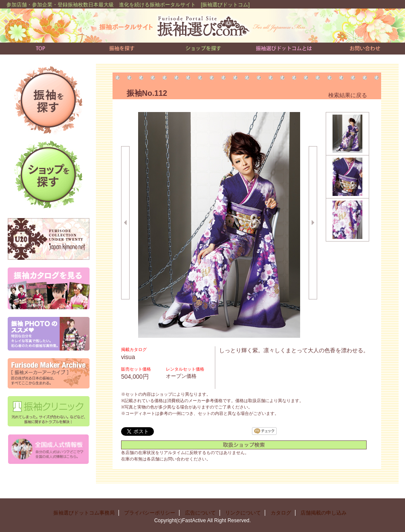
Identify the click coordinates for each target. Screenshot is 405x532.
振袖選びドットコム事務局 (84, 513)
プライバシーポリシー (150, 513)
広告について (200, 513)
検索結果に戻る (348, 95)
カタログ (281, 513)
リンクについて (243, 513)
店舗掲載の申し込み (326, 513)
